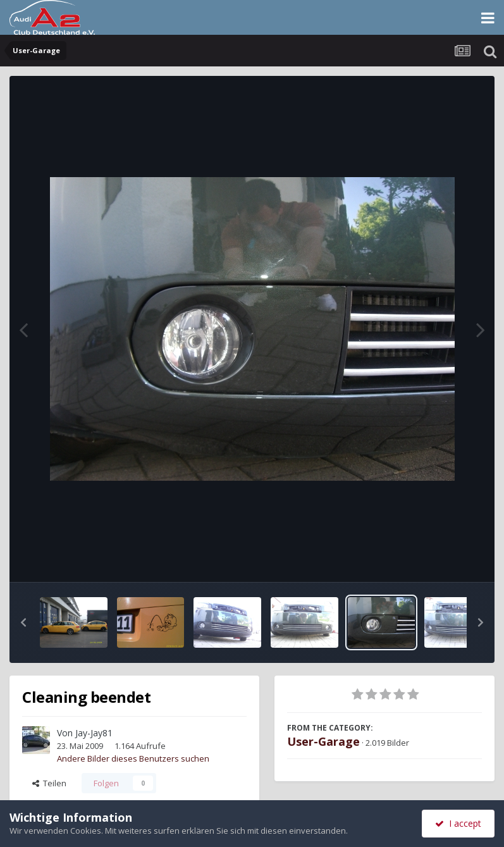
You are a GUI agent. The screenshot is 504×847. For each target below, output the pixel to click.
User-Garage (323, 741)
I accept (458, 823)
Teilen (49, 783)
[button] (23, 622)
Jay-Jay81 (94, 733)
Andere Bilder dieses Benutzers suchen (133, 758)
